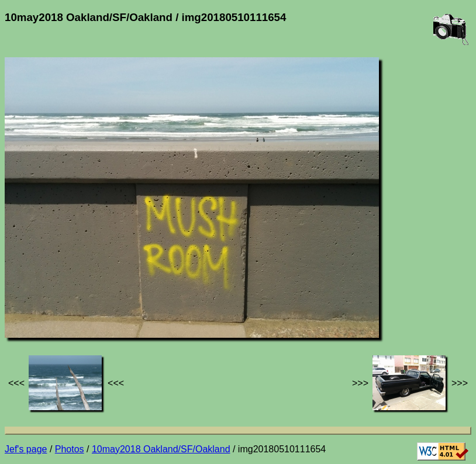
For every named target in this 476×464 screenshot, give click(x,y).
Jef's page (26, 449)
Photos (70, 449)
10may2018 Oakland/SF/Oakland (161, 449)
